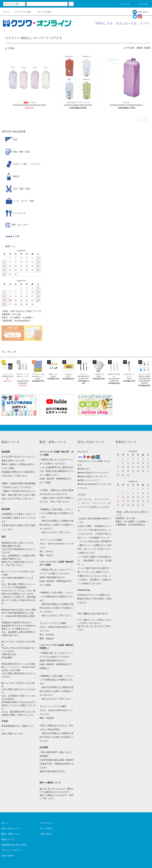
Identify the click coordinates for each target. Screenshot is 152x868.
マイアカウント (47, 823)
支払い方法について (11, 828)
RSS (4, 856)
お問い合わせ (140, 12)
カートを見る (46, 828)
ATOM (11, 856)
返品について (8, 839)
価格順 (140, 48)
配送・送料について (11, 834)
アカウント (124, 4)
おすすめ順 (129, 48)
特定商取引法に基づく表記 (14, 845)
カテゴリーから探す (21, 12)
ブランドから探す (42, 12)
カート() (141, 4)
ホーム (7, 12)
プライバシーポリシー (12, 850)
